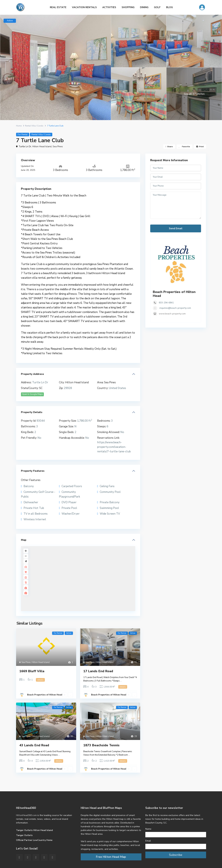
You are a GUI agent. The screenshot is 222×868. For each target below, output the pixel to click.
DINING (144, 7)
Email (148, 841)
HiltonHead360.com (26, 815)
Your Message (176, 205)
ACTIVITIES (109, 7)
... (121, 681)
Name (148, 829)
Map (24, 540)
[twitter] (28, 857)
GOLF (157, 7)
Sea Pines (58, 146)
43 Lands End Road (34, 745)
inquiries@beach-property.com (175, 308)
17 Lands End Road (98, 671)
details (40, 680)
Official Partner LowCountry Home (34, 840)
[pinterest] (36, 857)
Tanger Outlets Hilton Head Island (34, 830)
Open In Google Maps (32, 394)
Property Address (32, 374)
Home (19, 126)
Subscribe (176, 855)
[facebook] (19, 857)
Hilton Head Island (42, 146)
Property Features (33, 471)
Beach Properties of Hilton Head (45, 695)
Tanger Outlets (24, 835)
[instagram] (53, 857)
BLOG (169, 7)
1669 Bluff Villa (32, 671)
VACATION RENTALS (84, 7)
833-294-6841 (166, 303)
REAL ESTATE (58, 7)
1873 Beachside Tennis (101, 745)
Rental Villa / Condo (34, 126)
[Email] (176, 846)
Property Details (32, 412)
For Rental (23, 135)
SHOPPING (128, 7)
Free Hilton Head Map (111, 857)
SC (41, 388)
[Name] (176, 835)
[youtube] (44, 857)
